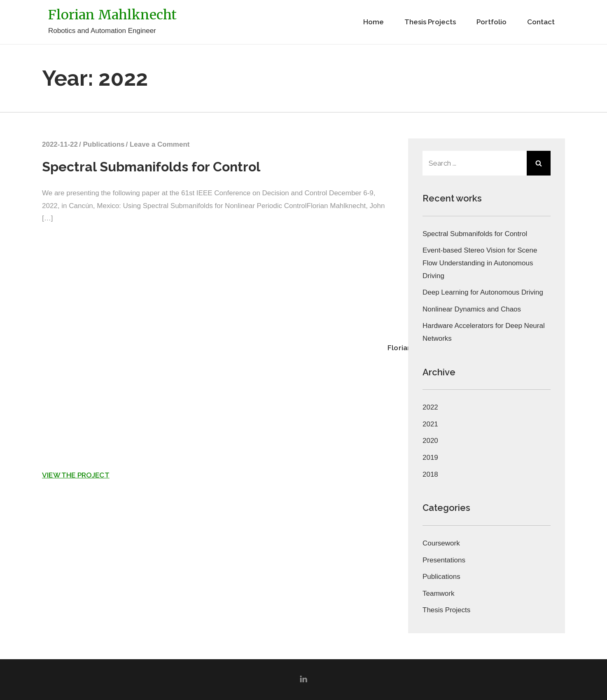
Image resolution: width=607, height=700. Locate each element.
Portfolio (491, 22)
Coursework (441, 543)
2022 (430, 407)
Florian (399, 348)
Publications (104, 144)
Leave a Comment (160, 144)
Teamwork (438, 593)
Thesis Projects (430, 22)
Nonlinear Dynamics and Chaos (472, 309)
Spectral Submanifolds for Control (151, 167)
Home (374, 22)
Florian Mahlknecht (112, 15)
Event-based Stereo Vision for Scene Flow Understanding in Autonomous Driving (480, 263)
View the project (76, 475)
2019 (430, 458)
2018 (430, 474)
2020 (430, 441)
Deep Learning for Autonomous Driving (483, 292)
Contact (541, 22)
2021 (430, 424)
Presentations (444, 560)
